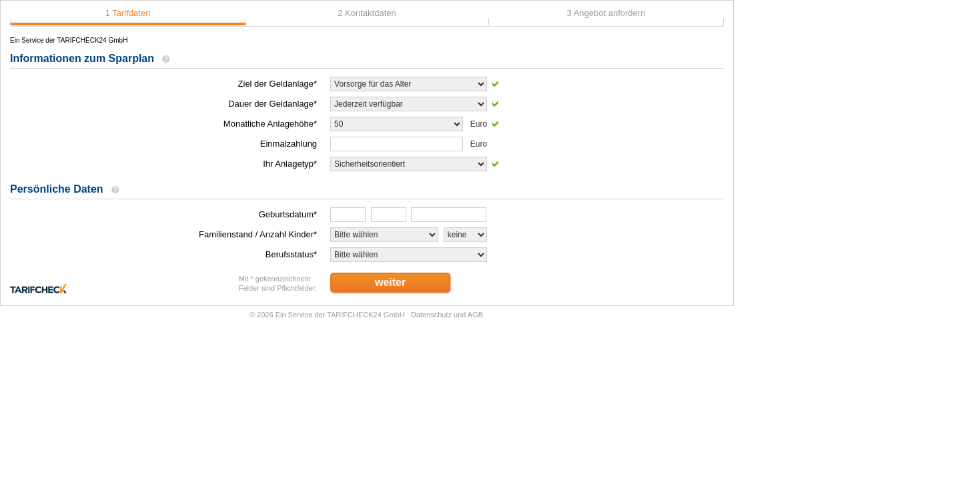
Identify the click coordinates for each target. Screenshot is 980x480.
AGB (475, 315)
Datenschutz (431, 315)
